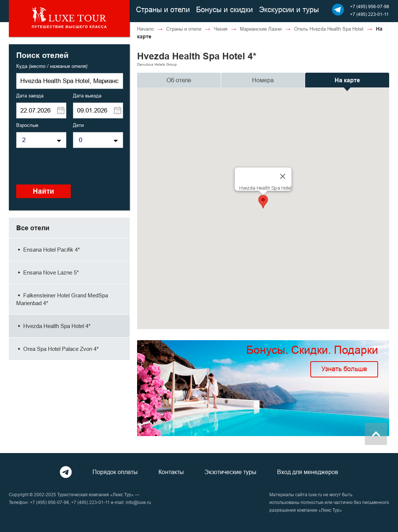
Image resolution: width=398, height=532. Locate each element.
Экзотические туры (231, 472)
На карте (347, 80)
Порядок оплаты (115, 472)
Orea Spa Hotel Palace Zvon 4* (57, 349)
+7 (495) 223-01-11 (369, 14)
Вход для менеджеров (308, 472)
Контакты (171, 472)
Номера (263, 80)
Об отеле (179, 80)
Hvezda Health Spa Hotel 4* (53, 326)
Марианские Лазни (261, 29)
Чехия (221, 29)
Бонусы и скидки (224, 9)
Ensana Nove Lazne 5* (48, 272)
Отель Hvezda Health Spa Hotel (329, 29)
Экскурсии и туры (289, 9)
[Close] (283, 176)
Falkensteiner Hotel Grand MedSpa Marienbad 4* (62, 299)
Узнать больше (344, 369)
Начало (145, 29)
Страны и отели (163, 9)
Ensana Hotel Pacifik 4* (48, 250)
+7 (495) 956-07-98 (370, 6)
